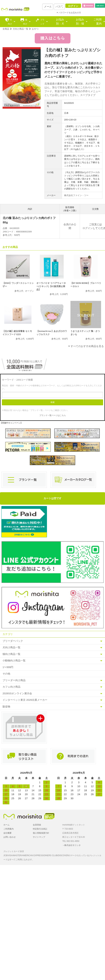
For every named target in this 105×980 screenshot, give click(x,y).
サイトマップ (39, 837)
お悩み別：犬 (60, 22)
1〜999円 (8, 667)
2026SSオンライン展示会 (17, 693)
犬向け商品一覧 (21, 29)
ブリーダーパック (13, 641)
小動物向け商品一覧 (14, 660)
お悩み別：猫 (80, 22)
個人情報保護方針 (41, 833)
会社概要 (7, 833)
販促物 (6, 706)
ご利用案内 (98, 22)
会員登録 (37, 825)
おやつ (35, 29)
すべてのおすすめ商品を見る (87, 346)
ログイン (88, 228)
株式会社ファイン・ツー (76, 195)
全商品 (6, 29)
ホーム (6, 825)
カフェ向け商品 (11, 687)
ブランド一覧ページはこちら (53, 415)
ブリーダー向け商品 (14, 680)
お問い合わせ (10, 837)
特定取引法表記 (40, 829)
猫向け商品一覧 (11, 654)
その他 (6, 674)
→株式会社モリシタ (71, 845)
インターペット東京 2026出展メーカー (25, 700)
